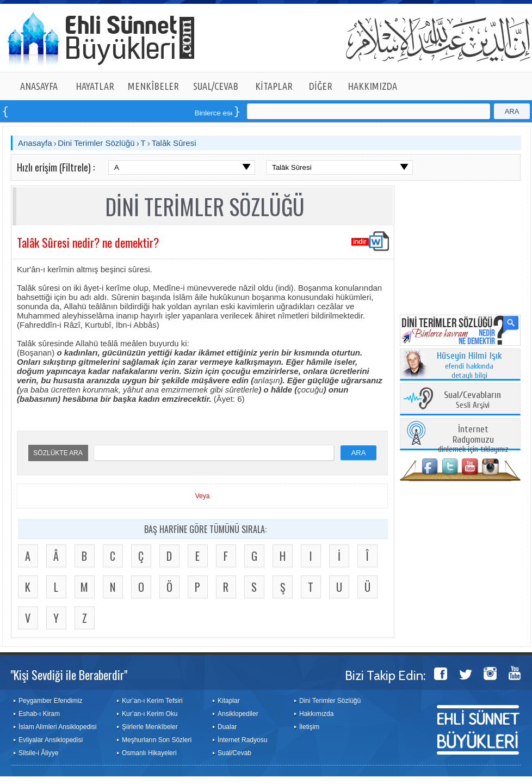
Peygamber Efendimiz (50, 701)
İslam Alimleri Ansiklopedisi (57, 727)
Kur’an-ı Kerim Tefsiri (152, 701)
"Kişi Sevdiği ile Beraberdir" (69, 675)
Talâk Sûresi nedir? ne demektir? (88, 242)
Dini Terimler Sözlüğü (96, 143)
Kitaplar (229, 701)
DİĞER (321, 86)
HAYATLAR (95, 86)
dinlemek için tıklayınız (473, 440)
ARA (512, 111)
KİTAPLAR (274, 86)
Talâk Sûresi (174, 143)
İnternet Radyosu (242, 740)
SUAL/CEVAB (216, 86)
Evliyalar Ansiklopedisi (51, 740)
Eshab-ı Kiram (39, 714)
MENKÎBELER (153, 86)
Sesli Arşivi (472, 400)
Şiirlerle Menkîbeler (150, 727)
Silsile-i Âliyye (38, 753)
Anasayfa (35, 143)
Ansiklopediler (238, 714)
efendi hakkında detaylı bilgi (469, 366)
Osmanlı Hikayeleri (149, 753)
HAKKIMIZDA (372, 86)
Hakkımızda (316, 714)
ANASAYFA (39, 86)
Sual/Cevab (234, 753)
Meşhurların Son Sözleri (157, 740)
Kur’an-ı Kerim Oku (150, 714)
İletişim (309, 727)
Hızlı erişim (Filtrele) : (56, 167)
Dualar (227, 727)
